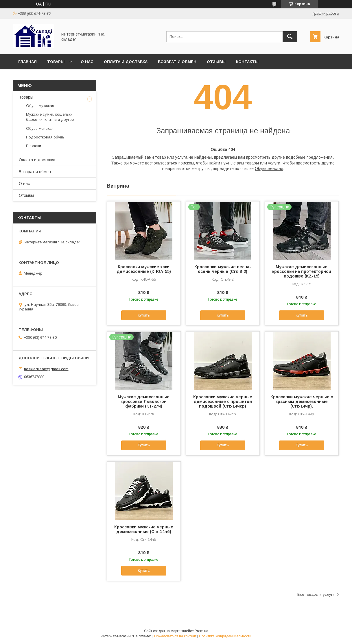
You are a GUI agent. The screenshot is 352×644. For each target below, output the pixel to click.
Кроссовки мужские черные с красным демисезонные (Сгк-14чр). (302, 401)
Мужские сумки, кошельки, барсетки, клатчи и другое (50, 117)
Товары (56, 62)
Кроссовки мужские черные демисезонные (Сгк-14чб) (144, 529)
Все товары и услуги (316, 594)
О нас (87, 62)
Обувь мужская (40, 106)
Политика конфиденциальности (225, 636)
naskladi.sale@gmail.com (46, 369)
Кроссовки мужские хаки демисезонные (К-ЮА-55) (144, 269)
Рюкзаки (34, 146)
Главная (27, 62)
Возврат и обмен (177, 62)
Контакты (247, 62)
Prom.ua (201, 631)
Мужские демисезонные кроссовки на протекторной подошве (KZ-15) (302, 271)
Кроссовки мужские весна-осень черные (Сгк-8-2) (223, 269)
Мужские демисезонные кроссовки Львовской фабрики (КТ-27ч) (144, 401)
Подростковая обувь (45, 137)
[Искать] (290, 37)
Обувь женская (269, 169)
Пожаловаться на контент (175, 636)
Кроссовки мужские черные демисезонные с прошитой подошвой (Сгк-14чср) (223, 401)
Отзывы (216, 62)
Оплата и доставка (126, 62)
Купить (144, 315)
